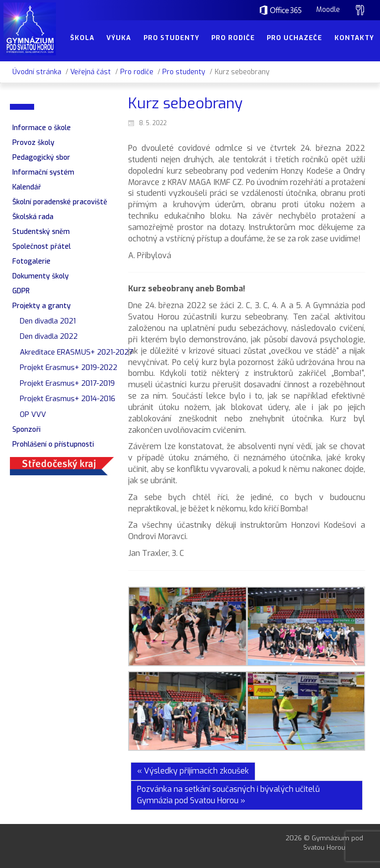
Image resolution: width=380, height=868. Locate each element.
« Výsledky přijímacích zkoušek (193, 771)
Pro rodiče (137, 72)
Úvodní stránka (37, 72)
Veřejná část (91, 72)
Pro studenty (184, 72)
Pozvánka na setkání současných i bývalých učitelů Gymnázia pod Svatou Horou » (228, 795)
